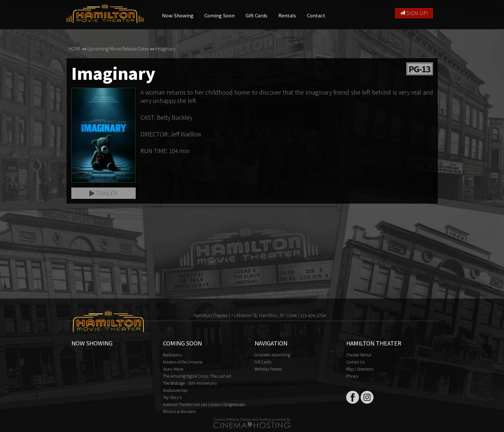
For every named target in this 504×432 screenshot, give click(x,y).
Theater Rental (359, 355)
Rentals (287, 15)
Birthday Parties (268, 369)
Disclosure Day (175, 390)
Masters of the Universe (183, 362)
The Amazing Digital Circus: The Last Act (197, 376)
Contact (316, 15)
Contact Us (355, 362)
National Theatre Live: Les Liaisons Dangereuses (204, 404)
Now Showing (178, 15)
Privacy (352, 376)
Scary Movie (173, 369)
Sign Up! (414, 13)
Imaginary (166, 49)
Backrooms (172, 355)
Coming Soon (220, 15)
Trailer (103, 193)
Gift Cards (256, 15)
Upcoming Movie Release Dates (118, 49)
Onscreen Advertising (272, 355)
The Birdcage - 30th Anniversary (190, 383)
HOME (75, 49)
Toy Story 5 (172, 397)
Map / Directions (360, 369)
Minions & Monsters (179, 411)
